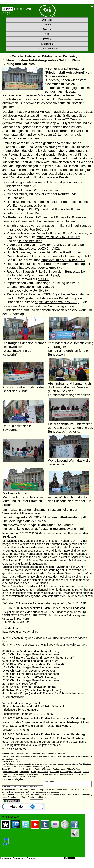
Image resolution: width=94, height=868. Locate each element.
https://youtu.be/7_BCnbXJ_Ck (63, 260)
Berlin (37, 769)
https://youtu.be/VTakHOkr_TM (59, 237)
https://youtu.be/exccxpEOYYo (41, 268)
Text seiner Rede (30, 241)
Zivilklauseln (47, 774)
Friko (31, 769)
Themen (47, 25)
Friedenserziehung (17, 774)
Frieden (86, 772)
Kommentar (28, 787)
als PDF (44, 279)
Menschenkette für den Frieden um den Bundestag (45, 56)
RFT (47, 34)
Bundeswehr (43, 772)
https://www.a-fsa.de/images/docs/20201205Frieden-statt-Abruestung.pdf (44, 515)
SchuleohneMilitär (10, 772)
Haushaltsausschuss (62, 774)
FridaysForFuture (74, 769)
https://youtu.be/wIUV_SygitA (27, 290)
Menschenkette (15, 769)
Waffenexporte (66, 772)
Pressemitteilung (79, 774)
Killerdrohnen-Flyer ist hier (73, 131)
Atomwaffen (24, 772)
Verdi (49, 769)
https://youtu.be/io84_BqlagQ (40, 275)
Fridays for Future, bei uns (54, 245)
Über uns (47, 20)
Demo (25, 769)
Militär (34, 772)
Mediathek (47, 44)
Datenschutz (19, 862)
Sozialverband (59, 769)
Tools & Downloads (47, 49)
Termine (47, 29)
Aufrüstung (54, 772)
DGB (43, 769)
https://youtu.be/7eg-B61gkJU (28, 229)
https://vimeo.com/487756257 (56, 302)
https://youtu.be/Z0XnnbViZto (40, 248)
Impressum (6, 862)
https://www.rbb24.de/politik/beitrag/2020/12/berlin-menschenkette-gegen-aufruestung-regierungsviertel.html (43, 527)
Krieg (5, 774)
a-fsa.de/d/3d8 (59, 754)
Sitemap (31, 862)
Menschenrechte (33, 774)
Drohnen (78, 772)
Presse (47, 39)
